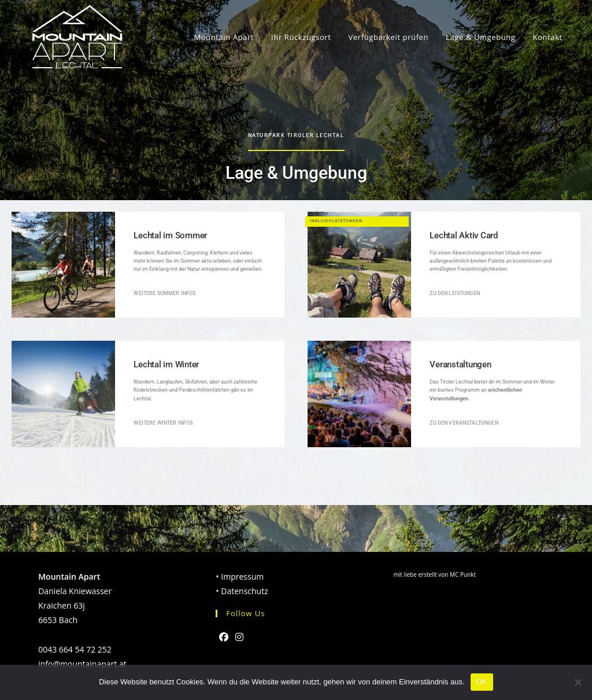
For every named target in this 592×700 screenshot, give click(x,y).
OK (482, 682)
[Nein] (578, 682)
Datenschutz (244, 591)
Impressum (242, 576)
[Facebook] (224, 637)
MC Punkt (463, 574)
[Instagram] (239, 637)
